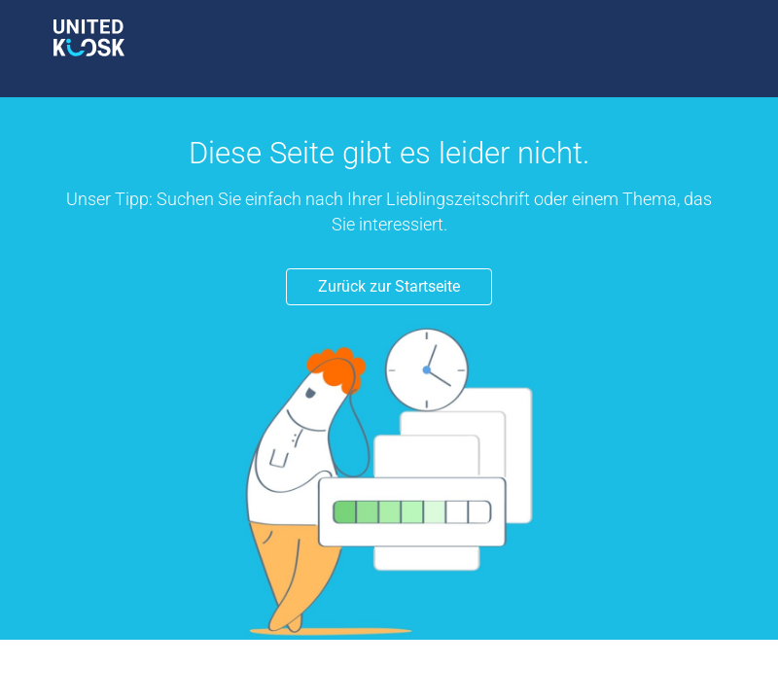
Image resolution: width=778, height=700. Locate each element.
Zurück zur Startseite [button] (389, 286)
